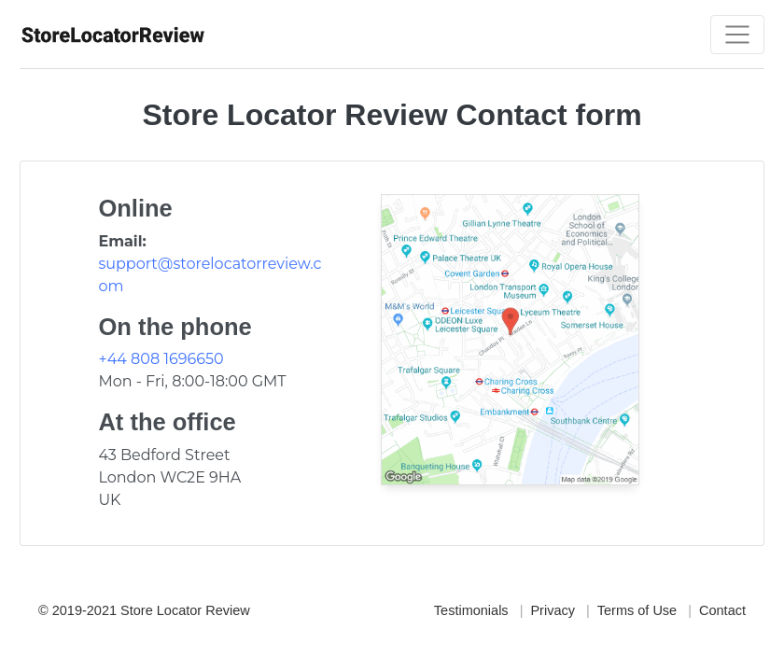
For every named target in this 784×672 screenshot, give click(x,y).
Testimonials (471, 610)
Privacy (553, 610)
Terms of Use (637, 610)
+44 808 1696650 (161, 359)
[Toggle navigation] (737, 35)
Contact (722, 610)
